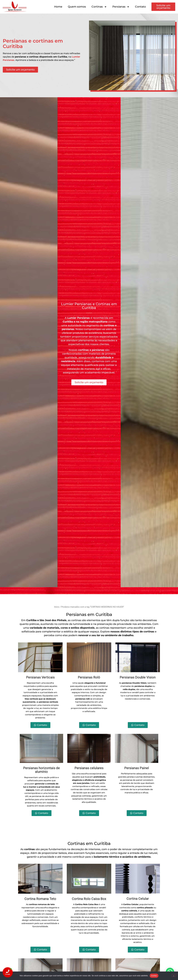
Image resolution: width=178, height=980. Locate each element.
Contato (140, 7)
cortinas (109, 325)
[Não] (174, 976)
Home (58, 7)
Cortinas (99, 7)
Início (57, 607)
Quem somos (77, 7)
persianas (68, 329)
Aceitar (154, 976)
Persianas (121, 7)
